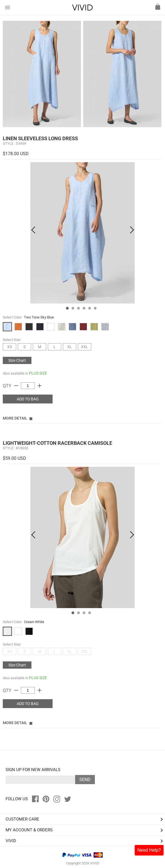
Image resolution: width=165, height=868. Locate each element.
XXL (85, 347)
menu (8, 7)
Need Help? (149, 850)
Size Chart (17, 360)
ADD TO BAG (28, 399)
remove (16, 386)
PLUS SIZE (38, 373)
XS (10, 347)
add (40, 386)
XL (70, 347)
